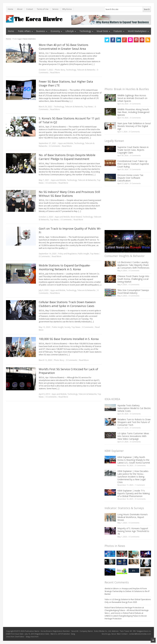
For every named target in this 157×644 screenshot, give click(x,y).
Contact (30, 9)
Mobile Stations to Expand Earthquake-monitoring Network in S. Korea (65, 267)
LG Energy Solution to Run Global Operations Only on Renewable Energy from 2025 (128, 601)
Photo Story (60, 70)
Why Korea (67, 9)
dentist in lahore (112, 589)
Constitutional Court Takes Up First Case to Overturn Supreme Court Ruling (133, 164)
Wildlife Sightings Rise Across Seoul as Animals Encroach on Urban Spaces (132, 98)
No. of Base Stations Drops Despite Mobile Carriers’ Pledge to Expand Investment (67, 157)
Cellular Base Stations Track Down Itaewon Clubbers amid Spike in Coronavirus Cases (67, 304)
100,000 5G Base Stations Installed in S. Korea (69, 339)
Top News (88, 107)
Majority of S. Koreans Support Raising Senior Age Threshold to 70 (133, 531)
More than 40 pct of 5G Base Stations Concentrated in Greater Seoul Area (64, 47)
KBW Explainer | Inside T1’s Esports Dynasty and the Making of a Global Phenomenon (134, 493)
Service (55, 9)
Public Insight (83, 254)
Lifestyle (70, 31)
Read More (55, 73)
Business (41, 31)
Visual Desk (102, 31)
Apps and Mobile (66, 143)
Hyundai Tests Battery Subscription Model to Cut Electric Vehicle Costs (134, 408)
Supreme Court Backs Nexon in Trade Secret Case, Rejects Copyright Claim (133, 150)
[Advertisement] (128, 66)
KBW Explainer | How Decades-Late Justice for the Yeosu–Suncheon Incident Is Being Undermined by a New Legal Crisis (133, 477)
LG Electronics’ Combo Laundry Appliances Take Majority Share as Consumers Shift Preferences (133, 265)
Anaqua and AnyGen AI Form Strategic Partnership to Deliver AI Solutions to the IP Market (127, 591)
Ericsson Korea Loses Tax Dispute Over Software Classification (130, 178)
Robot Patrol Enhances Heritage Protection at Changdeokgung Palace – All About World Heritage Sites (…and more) (127, 610)
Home (11, 9)
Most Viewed (76, 217)
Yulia (107, 599)
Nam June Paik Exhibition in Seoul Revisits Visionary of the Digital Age (134, 126)
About (20, 9)
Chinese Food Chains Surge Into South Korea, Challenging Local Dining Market (133, 279)
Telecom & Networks (86, 70)
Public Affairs (24, 31)
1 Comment (140, 485)
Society (67, 327)
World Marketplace (137, 31)
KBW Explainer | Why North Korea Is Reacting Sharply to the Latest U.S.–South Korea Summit (134, 460)
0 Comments (135, 104)
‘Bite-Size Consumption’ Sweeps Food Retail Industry (133, 292)
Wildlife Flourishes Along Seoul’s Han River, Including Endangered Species (133, 112)
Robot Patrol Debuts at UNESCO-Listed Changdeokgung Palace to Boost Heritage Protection (126, 616)
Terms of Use (43, 9)
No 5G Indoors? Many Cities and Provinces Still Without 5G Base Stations (69, 194)
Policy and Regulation (68, 254)
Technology (85, 31)
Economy (55, 31)
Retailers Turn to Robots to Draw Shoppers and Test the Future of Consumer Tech (134, 422)
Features (118, 31)
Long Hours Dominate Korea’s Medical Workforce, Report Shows (133, 517)
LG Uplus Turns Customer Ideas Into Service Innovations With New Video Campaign (133, 436)
